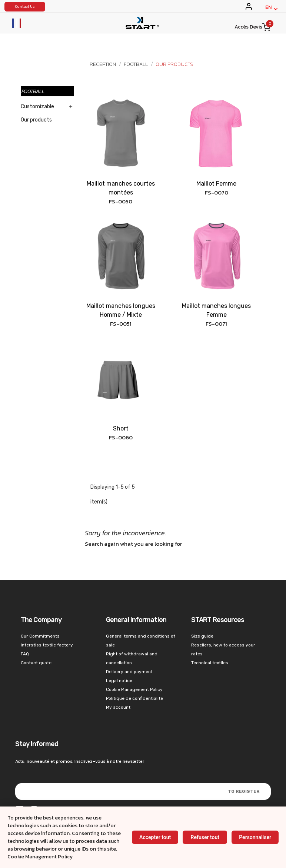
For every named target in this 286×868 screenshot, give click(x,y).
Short (121, 428)
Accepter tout (155, 837)
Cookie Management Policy (40, 857)
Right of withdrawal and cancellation (132, 658)
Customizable (37, 107)
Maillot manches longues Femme (216, 310)
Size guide (202, 636)
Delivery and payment (129, 672)
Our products (36, 120)
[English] (272, 9)
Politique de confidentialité (134, 698)
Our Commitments (40, 636)
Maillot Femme (216, 184)
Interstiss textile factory (47, 645)
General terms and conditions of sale (141, 641)
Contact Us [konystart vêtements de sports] (25, 7)
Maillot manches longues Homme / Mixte (121, 310)
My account (118, 707)
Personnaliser (255, 837)
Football (33, 91)
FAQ (25, 654)
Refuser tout (205, 837)
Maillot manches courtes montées (121, 188)
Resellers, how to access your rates (223, 649)
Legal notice (119, 681)
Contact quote (36, 663)
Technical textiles (210, 663)
